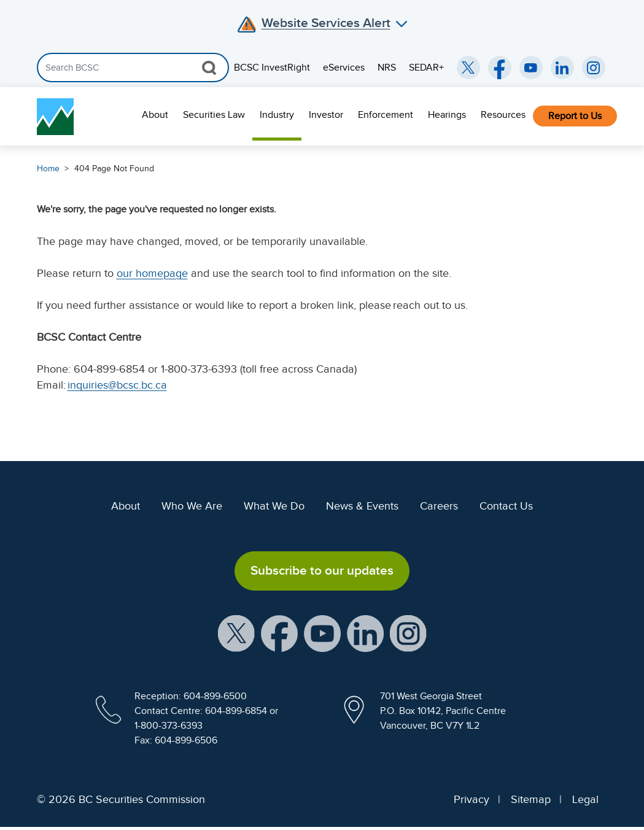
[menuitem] (155, 116)
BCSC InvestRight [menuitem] (272, 68)
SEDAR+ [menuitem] (426, 68)
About (155, 115)
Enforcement (386, 115)
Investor (326, 115)
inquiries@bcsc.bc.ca (117, 385)
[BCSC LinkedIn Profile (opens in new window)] (365, 632)
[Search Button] (209, 68)
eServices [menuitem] (344, 68)
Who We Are (192, 506)
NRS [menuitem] (387, 68)
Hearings (447, 115)
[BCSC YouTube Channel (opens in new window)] (531, 68)
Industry (277, 115)
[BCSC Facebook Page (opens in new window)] (500, 68)
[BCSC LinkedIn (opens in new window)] (562, 68)
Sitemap (531, 799)
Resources (503, 115)
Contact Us (506, 506)
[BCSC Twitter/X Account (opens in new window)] (468, 68)
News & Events (362, 506)
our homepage (152, 273)
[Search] (133, 68)
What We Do (274, 506)
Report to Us (575, 116)
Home (48, 169)
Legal (585, 799)
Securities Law (214, 115)
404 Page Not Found (114, 169)
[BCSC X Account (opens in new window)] (236, 632)
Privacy (471, 799)
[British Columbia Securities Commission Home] (55, 117)
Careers (439, 506)
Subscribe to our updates (322, 570)
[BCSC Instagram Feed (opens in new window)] (594, 68)
